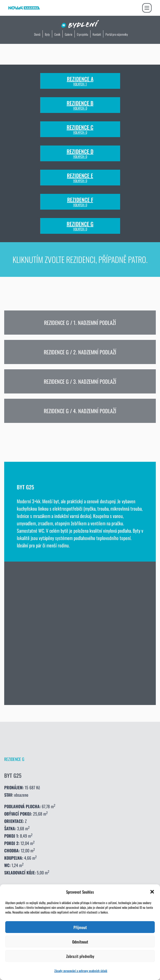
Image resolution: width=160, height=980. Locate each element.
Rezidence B (80, 105)
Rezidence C (80, 129)
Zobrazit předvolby (80, 956)
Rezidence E (80, 178)
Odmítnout (80, 942)
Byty (47, 34)
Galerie (69, 34)
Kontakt (97, 34)
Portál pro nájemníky (117, 34)
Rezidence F (80, 202)
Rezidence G (80, 226)
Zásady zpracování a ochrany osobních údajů (81, 971)
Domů (37, 34)
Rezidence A (80, 81)
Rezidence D (80, 153)
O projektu (82, 34)
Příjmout (80, 927)
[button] (152, 892)
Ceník (57, 34)
